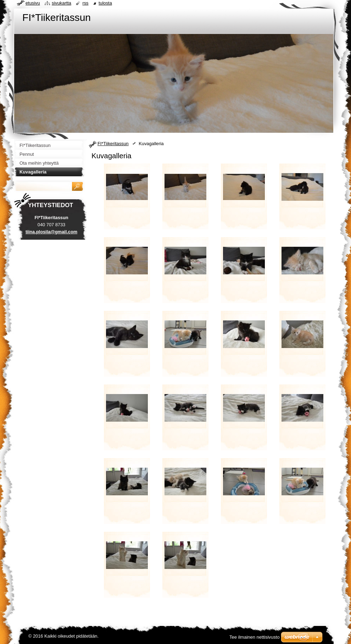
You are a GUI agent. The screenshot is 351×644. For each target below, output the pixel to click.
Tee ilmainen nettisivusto (255, 637)
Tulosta (105, 3)
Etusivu (33, 3)
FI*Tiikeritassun (113, 144)
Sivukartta (62, 3)
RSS (85, 3)
